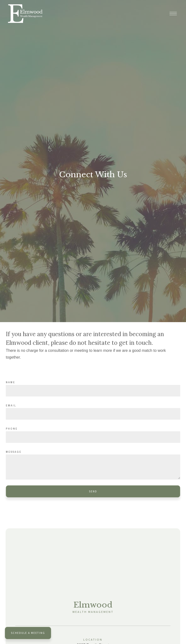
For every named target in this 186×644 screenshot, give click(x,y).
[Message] (93, 467)
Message (14, 452)
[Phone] (93, 437)
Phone (12, 429)
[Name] (93, 391)
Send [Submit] (93, 491)
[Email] (93, 414)
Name (11, 382)
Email (11, 405)
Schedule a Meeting (28, 633)
